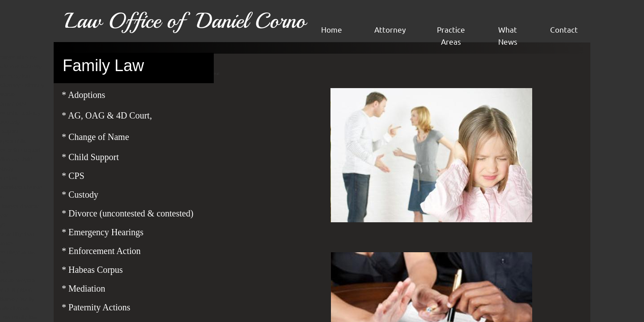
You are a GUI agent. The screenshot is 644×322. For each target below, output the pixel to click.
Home (332, 29)
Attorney (390, 29)
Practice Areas (451, 35)
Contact (564, 29)
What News (508, 35)
